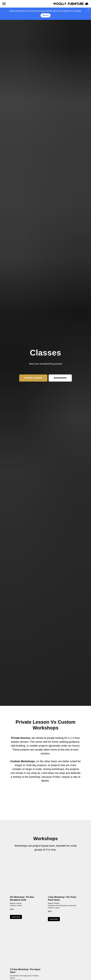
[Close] (88, 9)
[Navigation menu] (4, 4)
